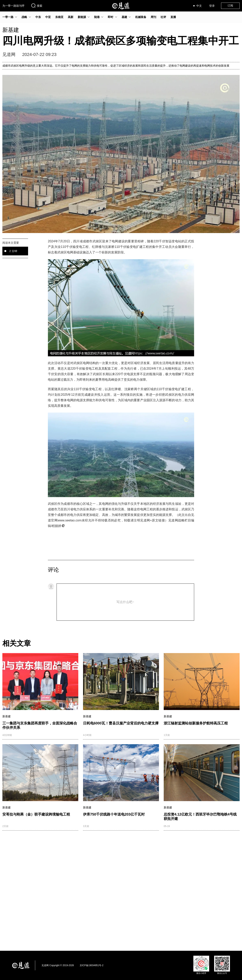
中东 (38, 17)
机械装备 (141, 17)
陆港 (97, 17)
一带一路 (8, 17)
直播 (173, 17)
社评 (163, 17)
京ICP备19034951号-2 (92, 965)
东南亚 (59, 17)
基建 (124, 17)
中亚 (48, 17)
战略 (24, 17)
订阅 (230, 6)
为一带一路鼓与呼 (13, 6)
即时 (111, 17)
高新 (71, 17)
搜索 (37, 6)
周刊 (153, 17)
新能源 (82, 17)
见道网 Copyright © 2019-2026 (58, 965)
